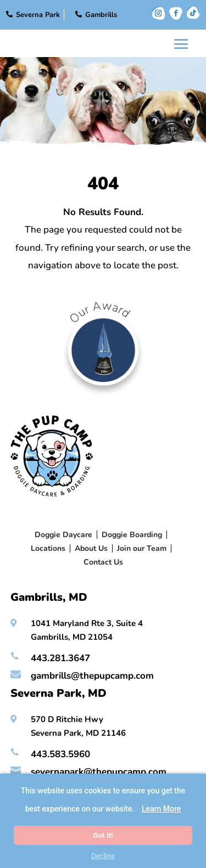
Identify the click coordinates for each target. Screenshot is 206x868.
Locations (48, 548)
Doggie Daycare (63, 535)
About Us (91, 548)
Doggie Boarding (132, 535)
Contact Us (103, 562)
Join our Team (142, 548)
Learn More (161, 809)
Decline (103, 856)
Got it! (103, 835)
